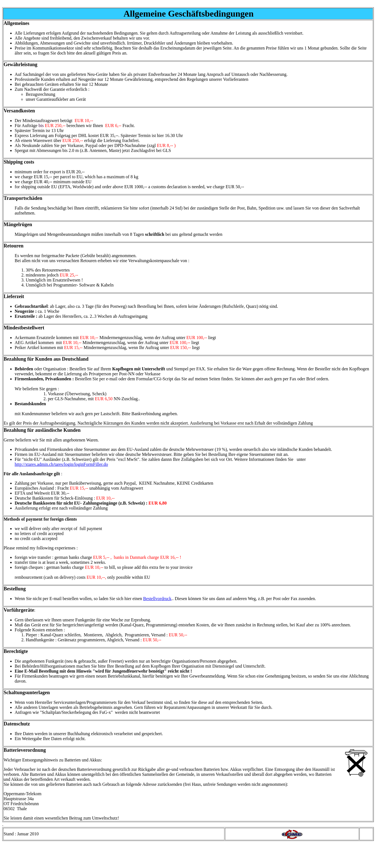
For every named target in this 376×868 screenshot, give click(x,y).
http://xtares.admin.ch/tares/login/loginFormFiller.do (61, 464)
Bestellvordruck (157, 599)
